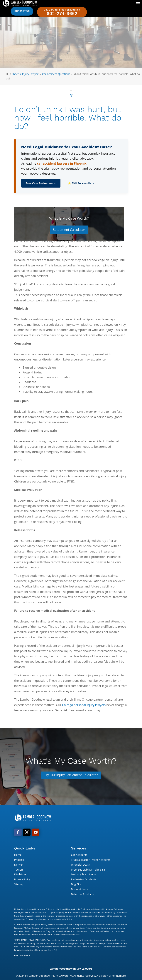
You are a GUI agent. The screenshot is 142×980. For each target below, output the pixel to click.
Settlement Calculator (69, 230)
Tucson (19, 870)
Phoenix (19, 860)
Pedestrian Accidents (84, 880)
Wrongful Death (81, 865)
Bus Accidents (79, 890)
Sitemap (19, 885)
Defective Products (82, 895)
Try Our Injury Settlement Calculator (71, 775)
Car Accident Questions (56, 74)
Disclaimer (21, 875)
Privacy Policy (22, 880)
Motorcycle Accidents (84, 875)
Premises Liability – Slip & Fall (89, 870)
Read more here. (22, 956)
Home (18, 855)
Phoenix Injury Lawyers (26, 74)
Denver (19, 865)
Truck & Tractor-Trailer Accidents (91, 860)
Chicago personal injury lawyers (84, 705)
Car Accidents (79, 855)
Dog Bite (76, 885)
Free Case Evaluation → (41, 183)
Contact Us (22, 11)
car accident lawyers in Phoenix (62, 163)
